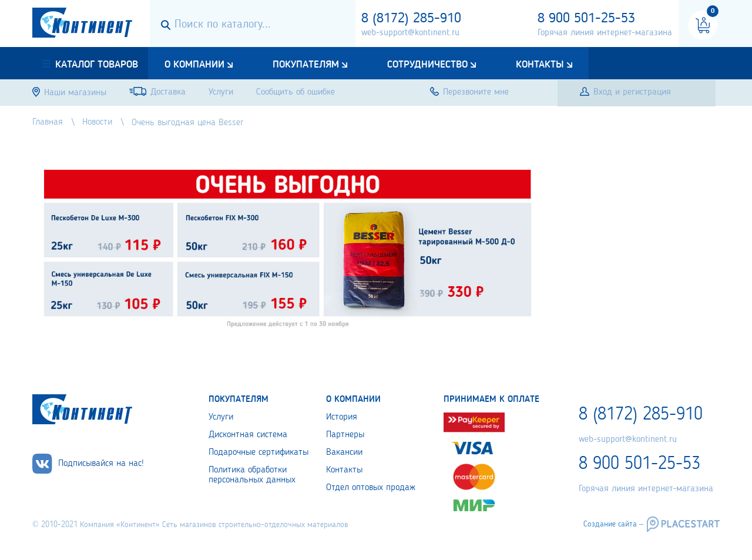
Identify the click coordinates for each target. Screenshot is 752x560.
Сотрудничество (427, 65)
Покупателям (306, 65)
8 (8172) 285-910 (411, 19)
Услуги (221, 417)
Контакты (540, 65)
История (342, 417)
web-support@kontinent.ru (410, 33)
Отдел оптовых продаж (371, 488)
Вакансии (344, 452)
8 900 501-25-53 (586, 19)
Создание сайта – (613, 524)
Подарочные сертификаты (258, 452)
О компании (194, 65)
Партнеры (345, 435)
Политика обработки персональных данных (252, 475)
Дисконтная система (248, 435)
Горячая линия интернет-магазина (605, 33)
